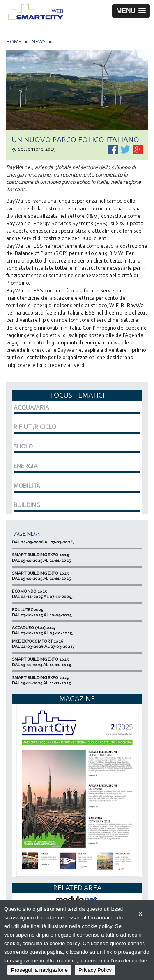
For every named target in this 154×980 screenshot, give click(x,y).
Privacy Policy (95, 970)
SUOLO (23, 446)
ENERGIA (26, 466)
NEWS (39, 42)
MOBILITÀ (27, 486)
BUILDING (27, 505)
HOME (14, 42)
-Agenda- (27, 533)
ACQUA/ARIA (31, 407)
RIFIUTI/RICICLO (35, 427)
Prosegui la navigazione (39, 970)
